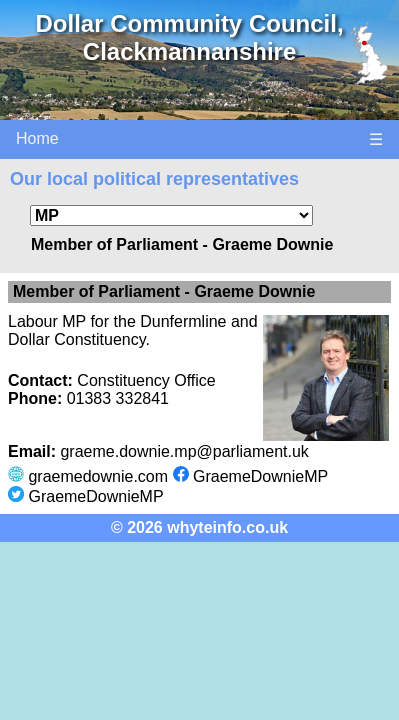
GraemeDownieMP (260, 476)
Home (37, 138)
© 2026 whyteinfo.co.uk (199, 527)
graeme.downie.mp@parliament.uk (184, 451)
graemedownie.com (98, 476)
